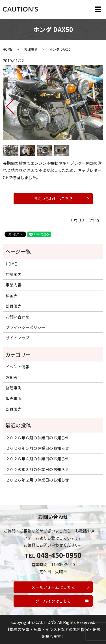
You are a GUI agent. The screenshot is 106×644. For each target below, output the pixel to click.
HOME (7, 49)
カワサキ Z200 (84, 221)
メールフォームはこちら (53, 587)
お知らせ (14, 377)
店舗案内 (14, 274)
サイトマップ (18, 338)
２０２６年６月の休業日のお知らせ (37, 438)
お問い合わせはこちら (53, 198)
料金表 (12, 296)
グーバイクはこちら (53, 601)
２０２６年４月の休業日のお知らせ (37, 459)
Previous (5, 104)
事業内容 (14, 285)
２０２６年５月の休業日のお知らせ (37, 448)
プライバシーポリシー (25, 327)
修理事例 (31, 49)
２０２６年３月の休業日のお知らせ (37, 469)
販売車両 (14, 398)
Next (101, 104)
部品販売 (14, 306)
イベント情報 (18, 367)
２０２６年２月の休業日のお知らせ (37, 480)
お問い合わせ (18, 317)
